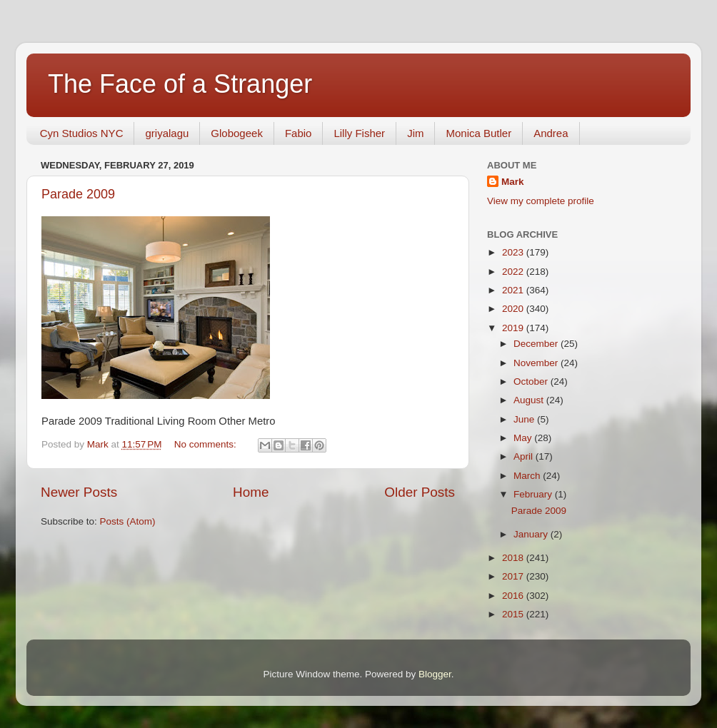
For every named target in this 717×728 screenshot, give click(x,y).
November (537, 363)
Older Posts (420, 492)
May (524, 438)
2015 (514, 614)
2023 (514, 252)
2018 (514, 558)
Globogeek (237, 133)
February (534, 494)
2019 (514, 328)
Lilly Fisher (359, 133)
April (525, 456)
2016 (514, 596)
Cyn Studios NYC (82, 133)
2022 (514, 272)
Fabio (299, 133)
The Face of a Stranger (180, 84)
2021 (514, 290)
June (525, 419)
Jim (415, 133)
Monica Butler (478, 133)
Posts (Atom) (128, 521)
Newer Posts (79, 492)
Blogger (435, 674)
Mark (513, 182)
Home (251, 492)
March (528, 476)
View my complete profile (541, 201)
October (532, 381)
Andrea (551, 133)
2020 (514, 309)
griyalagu (167, 133)
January (532, 534)
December (537, 344)
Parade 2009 (78, 194)
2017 (514, 576)
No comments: (207, 444)
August (530, 400)
